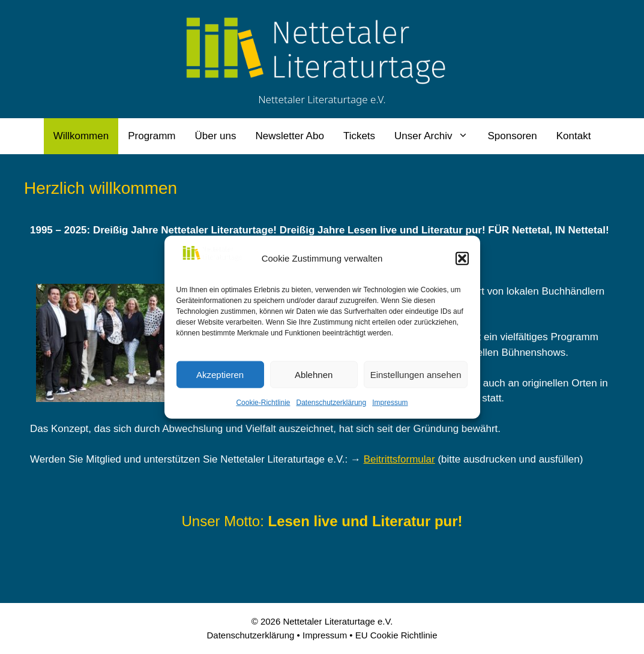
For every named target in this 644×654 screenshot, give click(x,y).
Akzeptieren (220, 374)
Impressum (390, 403)
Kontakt (574, 136)
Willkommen (81, 136)
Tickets (359, 136)
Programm (152, 136)
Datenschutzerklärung (331, 403)
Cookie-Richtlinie (263, 403)
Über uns (216, 136)
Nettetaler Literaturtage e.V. (322, 99)
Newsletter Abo (290, 136)
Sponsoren (512, 136)
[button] (462, 259)
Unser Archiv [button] (436, 136)
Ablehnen (314, 374)
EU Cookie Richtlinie (396, 635)
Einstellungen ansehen (416, 374)
